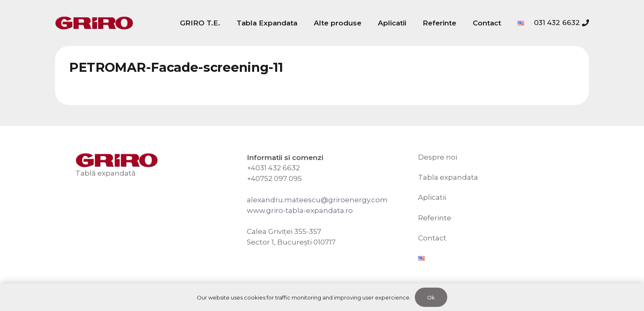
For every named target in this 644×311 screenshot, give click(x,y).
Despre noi (438, 157)
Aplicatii (432, 197)
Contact (432, 238)
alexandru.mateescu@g (290, 200)
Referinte (435, 218)
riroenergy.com (360, 200)
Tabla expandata (448, 177)
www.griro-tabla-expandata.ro (300, 210)
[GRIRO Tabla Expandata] (94, 23)
